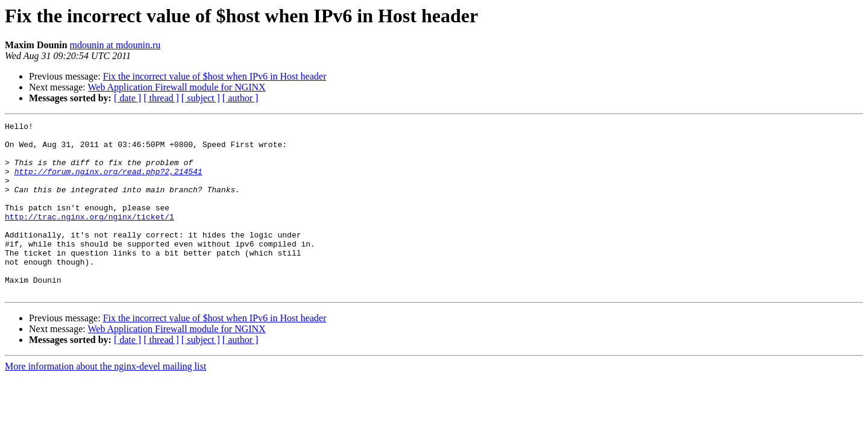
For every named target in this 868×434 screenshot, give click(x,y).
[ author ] (241, 98)
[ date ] (127, 98)
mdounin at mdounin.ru (115, 45)
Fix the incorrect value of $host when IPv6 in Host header (215, 76)
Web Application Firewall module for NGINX (176, 87)
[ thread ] (161, 98)
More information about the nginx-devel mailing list (105, 401)
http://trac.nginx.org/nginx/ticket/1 (90, 236)
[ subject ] (201, 98)
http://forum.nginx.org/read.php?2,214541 (108, 182)
